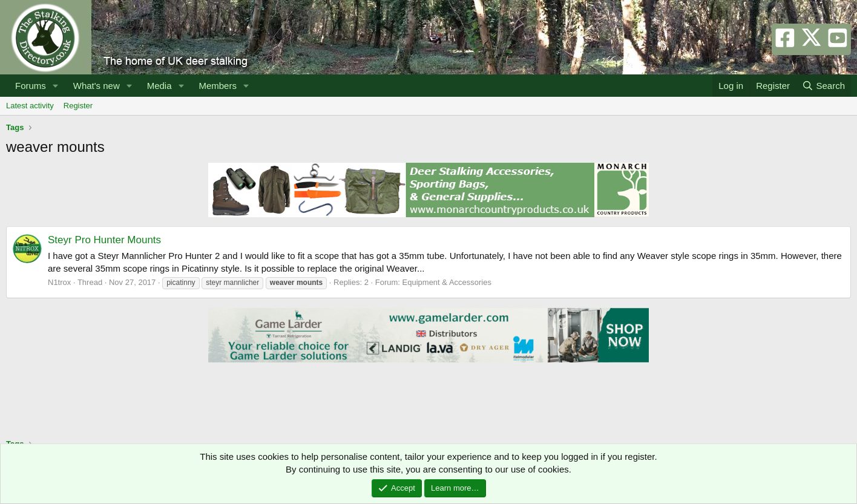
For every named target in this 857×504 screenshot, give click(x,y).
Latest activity (30, 106)
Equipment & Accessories (447, 282)
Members (218, 86)
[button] (56, 86)
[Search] (823, 86)
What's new (97, 86)
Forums (31, 86)
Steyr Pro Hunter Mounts (104, 240)
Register (78, 106)
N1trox (59, 282)
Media (159, 86)
